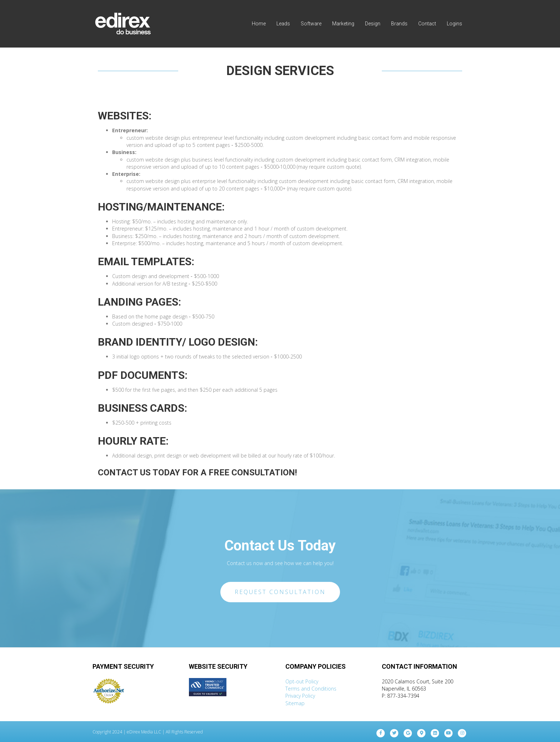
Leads (283, 24)
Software (311, 24)
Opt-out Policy (302, 681)
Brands (399, 24)
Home (259, 24)
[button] (280, 592)
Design (373, 24)
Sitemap (295, 703)
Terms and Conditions (311, 689)
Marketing (343, 24)
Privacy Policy (300, 696)
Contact (427, 24)
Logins (454, 24)
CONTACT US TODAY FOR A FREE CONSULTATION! (197, 473)
